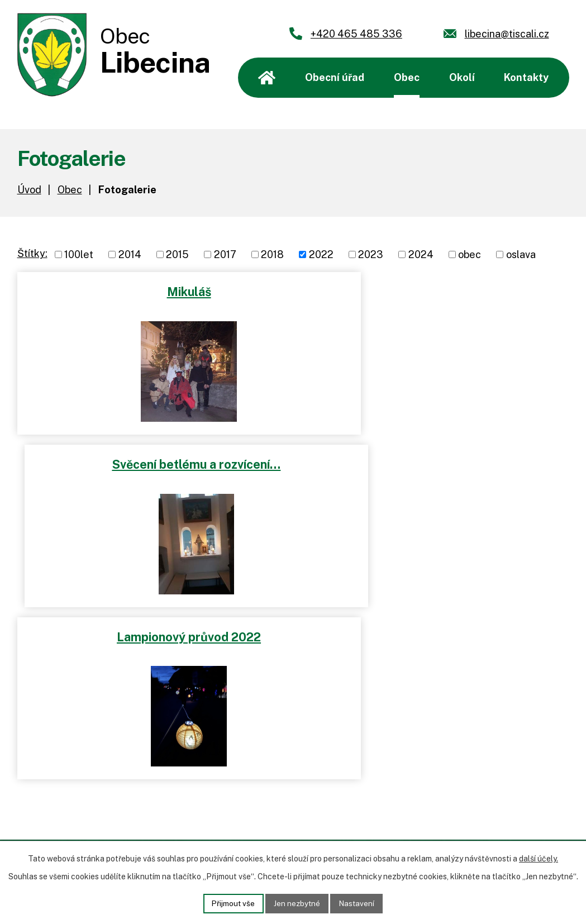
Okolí (462, 77)
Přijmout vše (231, 903)
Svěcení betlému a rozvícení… (433, 291)
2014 (130, 254)
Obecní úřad (335, 77)
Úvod (267, 78)
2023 (371, 254)
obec (470, 254)
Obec (407, 77)
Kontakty (526, 77)
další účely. (539, 858)
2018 (272, 254)
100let (79, 254)
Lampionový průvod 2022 (153, 462)
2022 (321, 254)
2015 (177, 254)
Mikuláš (153, 291)
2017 (225, 254)
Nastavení (359, 903)
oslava (521, 254)
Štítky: (32, 253)
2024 (421, 254)
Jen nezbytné (297, 903)
